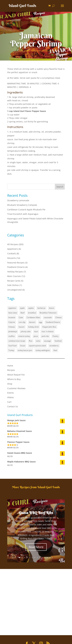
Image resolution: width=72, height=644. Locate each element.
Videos (11, 397)
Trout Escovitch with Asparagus (23, 214)
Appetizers (13, 249)
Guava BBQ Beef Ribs (36, 513)
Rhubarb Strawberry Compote (22, 205)
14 (52, 558)
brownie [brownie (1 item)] (12, 317)
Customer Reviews (16, 388)
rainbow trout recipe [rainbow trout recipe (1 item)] (17, 341)
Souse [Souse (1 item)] (23, 346)
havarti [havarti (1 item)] (22, 327)
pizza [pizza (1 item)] (36, 336)
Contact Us (13, 406)
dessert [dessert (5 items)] (32, 322)
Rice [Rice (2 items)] (31, 341)
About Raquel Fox (16, 375)
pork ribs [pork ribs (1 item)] (45, 336)
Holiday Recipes (15, 272)
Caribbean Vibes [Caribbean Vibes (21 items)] (33, 317)
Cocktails (12, 253)
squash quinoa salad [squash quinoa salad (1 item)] (37, 346)
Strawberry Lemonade (18, 200)
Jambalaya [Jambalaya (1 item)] (13, 331)
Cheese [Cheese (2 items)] (59, 317)
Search (60, 187)
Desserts (12, 258)
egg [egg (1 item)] (41, 322)
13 (50, 558)
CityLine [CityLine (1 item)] (12, 322)
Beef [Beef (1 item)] (23, 313)
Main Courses (14, 276)
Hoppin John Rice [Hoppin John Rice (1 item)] (49, 327)
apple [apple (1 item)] (22, 308)
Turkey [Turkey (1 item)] (11, 350)
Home (10, 366)
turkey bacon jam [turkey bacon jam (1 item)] (25, 350)
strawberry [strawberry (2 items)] (54, 346)
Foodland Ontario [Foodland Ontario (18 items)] (53, 322)
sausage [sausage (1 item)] (47, 341)
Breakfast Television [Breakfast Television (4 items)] (48, 313)
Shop (10, 384)
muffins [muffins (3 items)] (12, 336)
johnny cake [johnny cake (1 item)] (26, 331)
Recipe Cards (48, 51)
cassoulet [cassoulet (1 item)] (48, 317)
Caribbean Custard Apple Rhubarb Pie (26, 210)
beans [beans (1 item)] (52, 308)
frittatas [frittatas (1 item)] (12, 327)
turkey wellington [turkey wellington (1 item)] (43, 350)
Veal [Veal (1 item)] (55, 350)
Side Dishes (13, 285)
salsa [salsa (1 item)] (38, 341)
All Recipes (36, 51)
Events (11, 393)
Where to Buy (14, 379)
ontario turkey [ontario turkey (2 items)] (24, 336)
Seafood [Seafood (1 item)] (58, 341)
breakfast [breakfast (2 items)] (32, 313)
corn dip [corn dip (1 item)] (22, 322)
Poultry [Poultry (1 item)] (55, 336)
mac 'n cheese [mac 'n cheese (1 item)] (48, 331)
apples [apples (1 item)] (31, 308)
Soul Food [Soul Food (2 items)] (12, 346)
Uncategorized (14, 290)
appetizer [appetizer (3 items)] (12, 308)
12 (47, 558)
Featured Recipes (16, 263)
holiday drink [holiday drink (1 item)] (33, 327)
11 (45, 558)
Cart (9, 402)
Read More (36, 547)
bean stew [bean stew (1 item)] (13, 313)
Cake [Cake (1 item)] (21, 317)
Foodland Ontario (16, 267)
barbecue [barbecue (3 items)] (41, 308)
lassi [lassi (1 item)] (36, 331)
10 (42, 558)
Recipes (11, 370)
